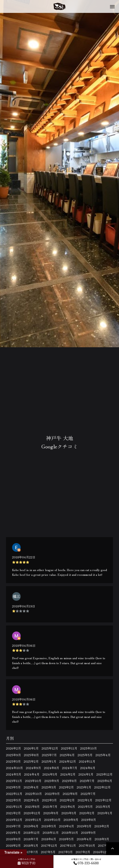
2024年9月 (33, 768)
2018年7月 (31, 839)
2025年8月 (31, 755)
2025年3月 (13, 761)
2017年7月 (31, 852)
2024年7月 (70, 768)
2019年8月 (89, 820)
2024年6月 (88, 768)
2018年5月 (66, 839)
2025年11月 (69, 748)
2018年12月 (32, 833)
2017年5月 (48, 852)
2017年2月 (83, 852)
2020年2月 (87, 813)
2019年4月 (67, 826)
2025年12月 (50, 748)
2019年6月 (31, 826)
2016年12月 (101, 852)
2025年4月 (103, 755)
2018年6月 (49, 839)
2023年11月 (14, 781)
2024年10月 (14, 768)
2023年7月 (87, 781)
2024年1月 (86, 774)
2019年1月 (13, 833)
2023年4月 (31, 787)
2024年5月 (14, 774)
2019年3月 (84, 826)
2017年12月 (49, 845)
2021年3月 (103, 807)
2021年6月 (68, 807)
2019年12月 (14, 820)
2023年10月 (33, 781)
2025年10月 (88, 748)
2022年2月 (67, 800)
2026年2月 (13, 748)
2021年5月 (85, 807)
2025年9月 (13, 755)
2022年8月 (70, 794)
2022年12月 (102, 787)
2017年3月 (66, 852)
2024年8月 (52, 768)
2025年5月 (85, 755)
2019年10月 (52, 820)
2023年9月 (52, 781)
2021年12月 (103, 800)
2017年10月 (87, 845)
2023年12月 (104, 774)
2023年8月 (69, 781)
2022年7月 (88, 794)
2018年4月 (84, 839)
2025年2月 (31, 761)
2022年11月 (14, 794)
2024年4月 (32, 774)
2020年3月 (69, 813)
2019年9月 (71, 820)
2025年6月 (67, 755)
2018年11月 (51, 833)
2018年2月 (13, 845)
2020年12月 (32, 813)
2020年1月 (105, 813)
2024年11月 (87, 761)
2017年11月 (68, 845)
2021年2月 (13, 813)
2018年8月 (13, 839)
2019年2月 (102, 826)
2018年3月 (102, 839)
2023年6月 (105, 781)
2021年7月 (50, 807)
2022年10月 (34, 794)
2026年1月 (31, 748)
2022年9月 (52, 794)
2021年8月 (32, 807)
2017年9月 (105, 845)
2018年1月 (31, 845)
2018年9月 (88, 833)
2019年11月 (33, 820)
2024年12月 (68, 761)
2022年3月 (49, 800)
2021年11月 (14, 807)
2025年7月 (49, 755)
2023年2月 (66, 787)
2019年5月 (49, 826)
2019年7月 (13, 826)
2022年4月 (31, 800)
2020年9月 (51, 813)
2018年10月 (70, 833)
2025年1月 (49, 761)
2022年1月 (85, 800)
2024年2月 (68, 774)
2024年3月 (50, 774)
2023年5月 (13, 787)
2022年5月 (13, 800)
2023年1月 (84, 787)
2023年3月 (49, 787)
